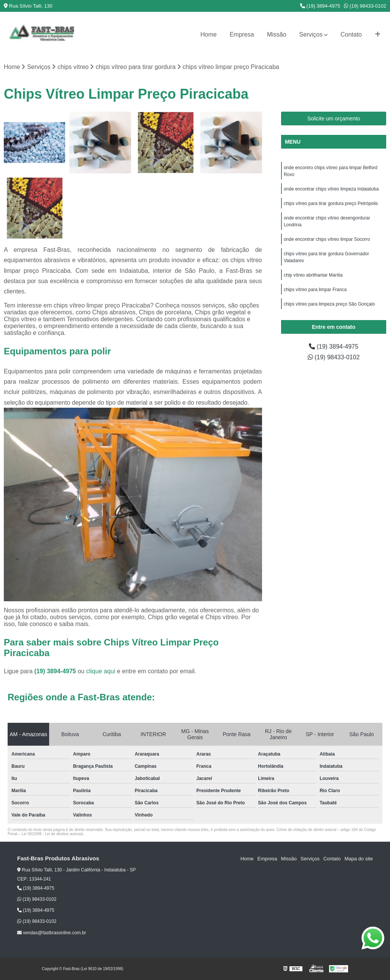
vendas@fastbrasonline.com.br (52, 933)
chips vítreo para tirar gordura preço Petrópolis (332, 203)
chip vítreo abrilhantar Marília (313, 275)
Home (209, 34)
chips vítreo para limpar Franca (315, 290)
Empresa (242, 34)
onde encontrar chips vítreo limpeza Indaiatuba (331, 189)
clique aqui (101, 671)
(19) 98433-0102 (365, 6)
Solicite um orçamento (334, 118)
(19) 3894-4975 (320, 6)
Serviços (311, 34)
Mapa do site (358, 859)
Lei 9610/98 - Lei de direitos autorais (53, 834)
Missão (277, 34)
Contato (351, 34)
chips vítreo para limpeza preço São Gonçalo (329, 304)
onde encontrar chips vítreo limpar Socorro (327, 239)
